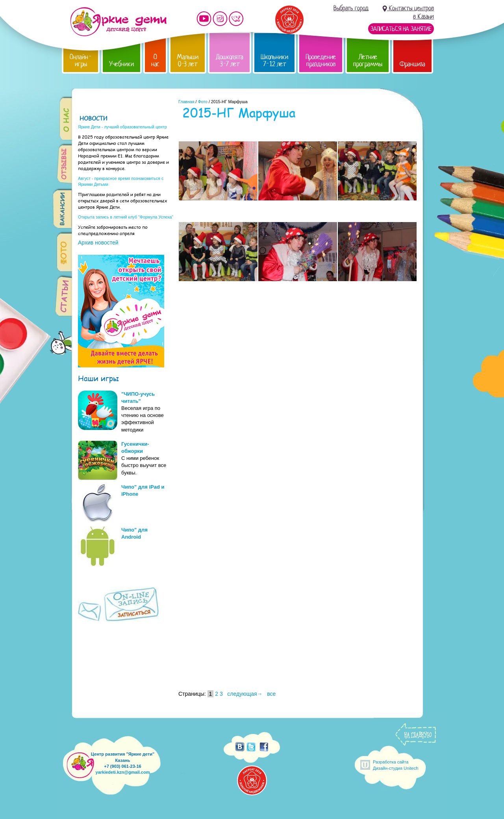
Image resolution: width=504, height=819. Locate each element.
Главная (186, 102)
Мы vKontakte (236, 19)
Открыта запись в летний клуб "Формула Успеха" (126, 217)
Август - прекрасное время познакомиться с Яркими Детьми (121, 181)
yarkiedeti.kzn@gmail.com (123, 772)
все (271, 694)
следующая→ (245, 694)
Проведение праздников (321, 60)
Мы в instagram (220, 19)
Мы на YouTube (204, 19)
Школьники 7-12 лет (274, 60)
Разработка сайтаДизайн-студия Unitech (396, 765)
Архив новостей (98, 243)
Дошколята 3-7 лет (230, 60)
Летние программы (368, 60)
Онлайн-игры (81, 60)
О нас (155, 60)
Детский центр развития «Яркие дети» (118, 22)
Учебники (121, 64)
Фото (202, 102)
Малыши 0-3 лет (188, 60)
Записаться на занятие (401, 29)
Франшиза (412, 64)
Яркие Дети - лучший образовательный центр (122, 127)
